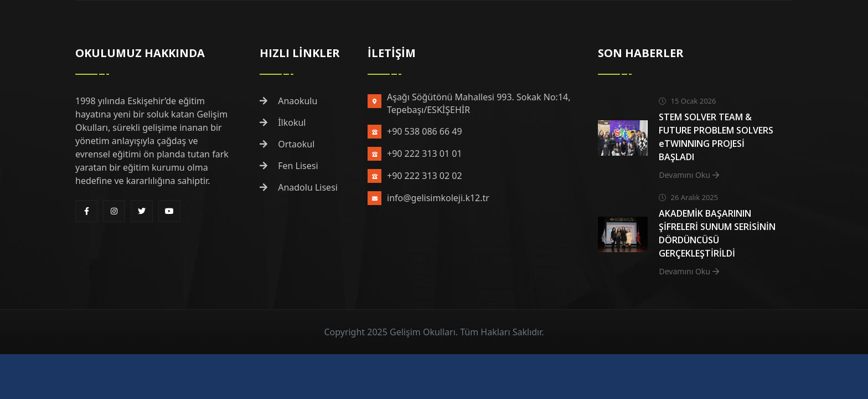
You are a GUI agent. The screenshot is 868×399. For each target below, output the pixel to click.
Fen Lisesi (289, 166)
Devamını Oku (689, 175)
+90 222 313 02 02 (425, 176)
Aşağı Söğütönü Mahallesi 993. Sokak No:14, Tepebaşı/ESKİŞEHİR (479, 103)
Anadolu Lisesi (299, 187)
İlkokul (283, 122)
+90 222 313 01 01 (425, 154)
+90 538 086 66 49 (425, 131)
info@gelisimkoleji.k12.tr (438, 198)
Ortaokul (287, 144)
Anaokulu (288, 101)
